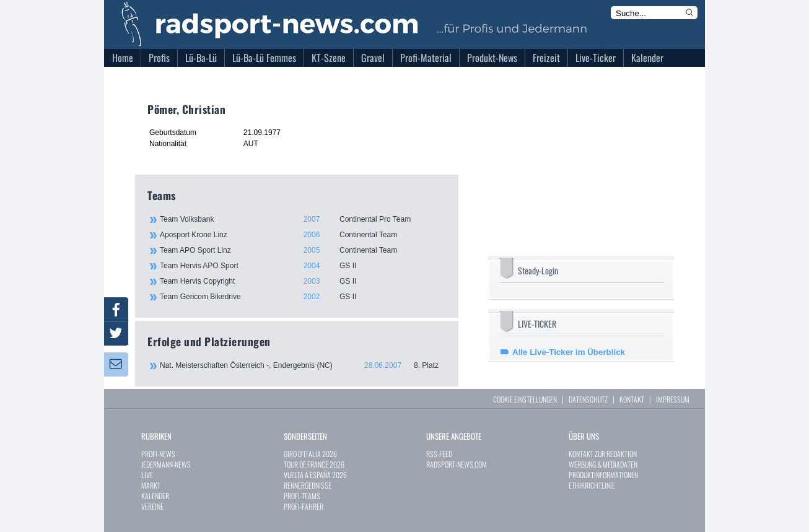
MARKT (151, 485)
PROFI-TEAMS (302, 496)
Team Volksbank (302, 219)
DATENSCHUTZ (588, 399)
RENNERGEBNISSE (308, 485)
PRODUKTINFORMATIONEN (603, 475)
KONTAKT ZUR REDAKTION (603, 454)
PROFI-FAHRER (304, 506)
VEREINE (152, 506)
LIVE (147, 475)
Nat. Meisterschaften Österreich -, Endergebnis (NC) (303, 365)
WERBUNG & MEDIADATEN (603, 464)
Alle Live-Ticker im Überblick (569, 352)
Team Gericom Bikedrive (302, 297)
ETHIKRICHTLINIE (592, 485)
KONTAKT (632, 399)
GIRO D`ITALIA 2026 (310, 454)
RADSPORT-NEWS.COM (457, 464)
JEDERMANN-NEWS (166, 464)
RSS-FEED (439, 454)
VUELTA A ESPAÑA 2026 (315, 475)
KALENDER (155, 496)
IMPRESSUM (673, 399)
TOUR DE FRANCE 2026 (314, 464)
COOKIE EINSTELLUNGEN (525, 399)
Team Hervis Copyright (302, 281)
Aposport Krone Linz (302, 235)
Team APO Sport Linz (302, 250)
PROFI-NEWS (158, 454)
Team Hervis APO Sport (302, 266)
